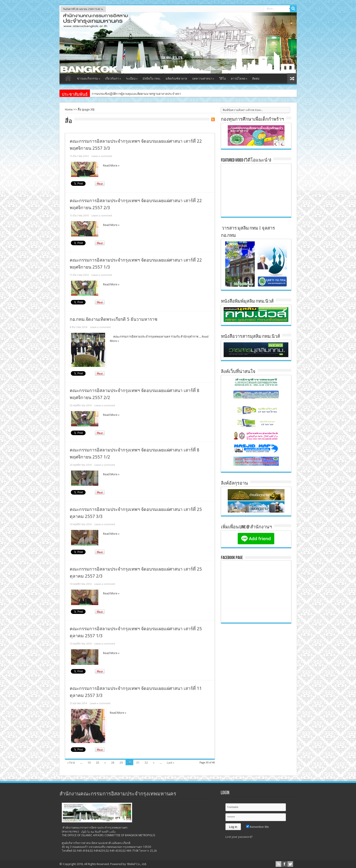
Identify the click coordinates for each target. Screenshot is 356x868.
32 (146, 763)
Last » (171, 763)
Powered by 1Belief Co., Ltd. (128, 864)
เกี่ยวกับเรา (113, 79)
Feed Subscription (213, 119)
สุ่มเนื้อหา (292, 79)
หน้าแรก (68, 79)
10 (89, 763)
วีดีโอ (222, 79)
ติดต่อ (256, 79)
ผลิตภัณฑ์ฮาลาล (176, 79)
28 (113, 763)
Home (69, 109)
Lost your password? (239, 837)
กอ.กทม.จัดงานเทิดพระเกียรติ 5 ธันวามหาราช (114, 319)
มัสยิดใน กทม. (152, 79)
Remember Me (257, 827)
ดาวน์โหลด (239, 79)
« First (71, 763)
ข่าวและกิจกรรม (89, 79)
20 (97, 763)
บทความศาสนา (203, 79)
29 (121, 763)
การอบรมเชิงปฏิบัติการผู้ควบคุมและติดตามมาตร (123, 94)
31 (138, 763)
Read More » (111, 166)
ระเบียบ (132, 79)
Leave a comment (102, 156)
